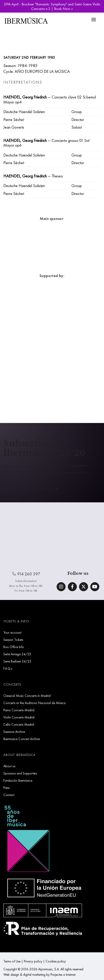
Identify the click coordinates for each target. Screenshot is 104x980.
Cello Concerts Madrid (19, 724)
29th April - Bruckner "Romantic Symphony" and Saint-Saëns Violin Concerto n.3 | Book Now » (52, 6)
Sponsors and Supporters (20, 773)
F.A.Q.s (8, 668)
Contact (9, 795)
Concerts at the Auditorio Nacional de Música (34, 703)
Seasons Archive (14, 732)
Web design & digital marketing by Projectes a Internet (39, 974)
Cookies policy (56, 961)
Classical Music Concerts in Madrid (27, 696)
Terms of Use (12, 961)
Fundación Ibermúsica (18, 780)
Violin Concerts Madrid (19, 717)
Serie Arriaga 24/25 (17, 654)
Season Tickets (13, 640)
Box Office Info (14, 647)
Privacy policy (33, 961)
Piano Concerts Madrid (19, 710)
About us (9, 766)
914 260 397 (26, 574)
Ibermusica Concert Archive (22, 739)
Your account (12, 632)
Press (6, 788)
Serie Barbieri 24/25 (17, 661)
